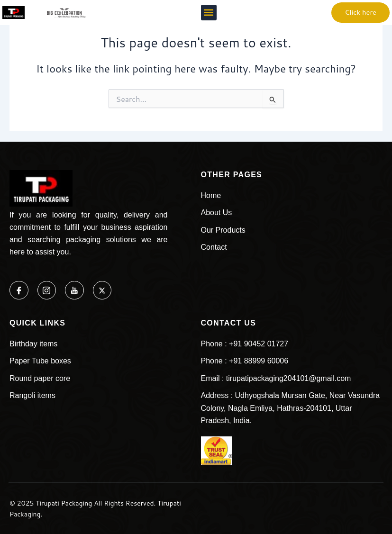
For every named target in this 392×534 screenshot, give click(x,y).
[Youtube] (75, 290)
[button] (209, 13)
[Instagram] (47, 290)
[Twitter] (103, 290)
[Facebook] (19, 290)
